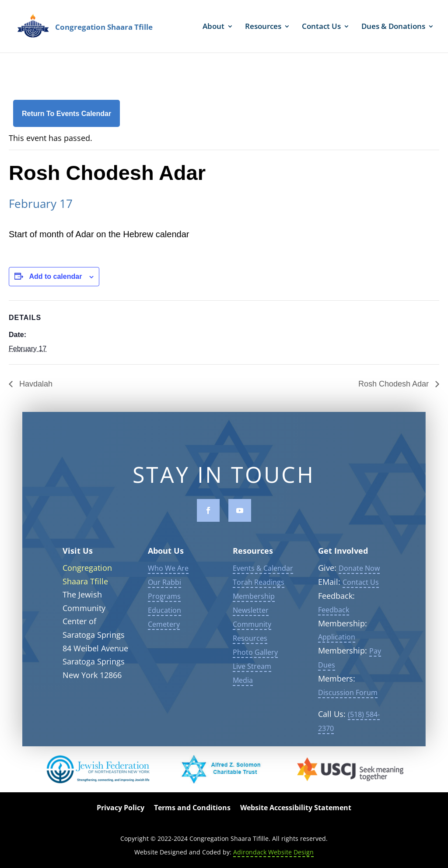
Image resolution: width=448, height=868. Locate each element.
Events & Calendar (263, 580)
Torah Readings (259, 594)
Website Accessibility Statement (296, 808)
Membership (254, 608)
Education (164, 622)
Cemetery (164, 636)
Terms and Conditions (192, 808)
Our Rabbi (164, 594)
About (213, 27)
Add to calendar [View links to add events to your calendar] (55, 276)
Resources (263, 27)
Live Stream (252, 678)
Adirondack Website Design (273, 852)
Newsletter (251, 622)
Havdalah (35, 384)
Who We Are (168, 580)
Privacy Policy (121, 808)
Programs (164, 608)
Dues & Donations (393, 27)
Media (243, 692)
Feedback (334, 621)
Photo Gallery (255, 664)
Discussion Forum (348, 703)
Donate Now (359, 580)
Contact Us (321, 27)
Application (337, 648)
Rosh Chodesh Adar (395, 384)
